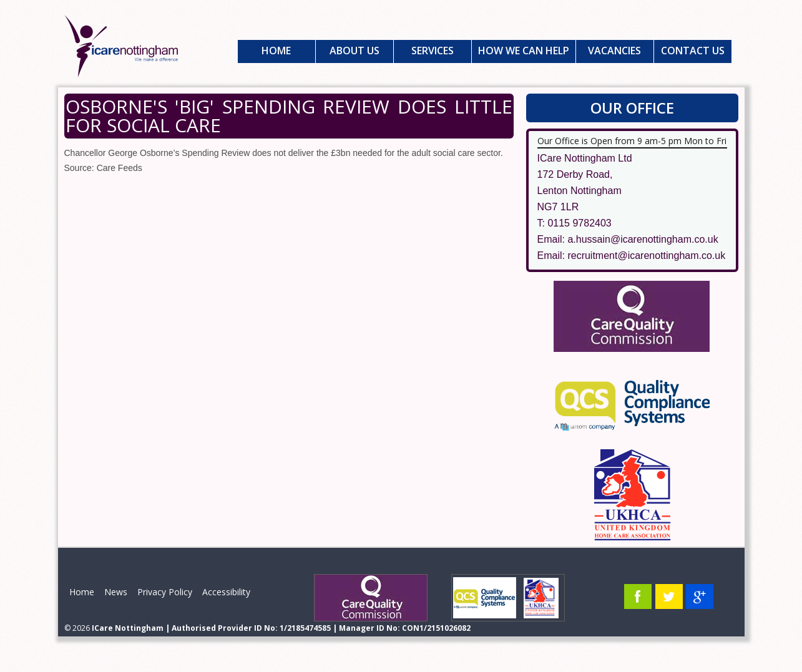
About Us (355, 51)
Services (433, 51)
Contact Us (693, 51)
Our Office (632, 108)
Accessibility (226, 592)
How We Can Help (524, 51)
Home (276, 51)
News (116, 592)
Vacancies (614, 51)
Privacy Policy (165, 592)
